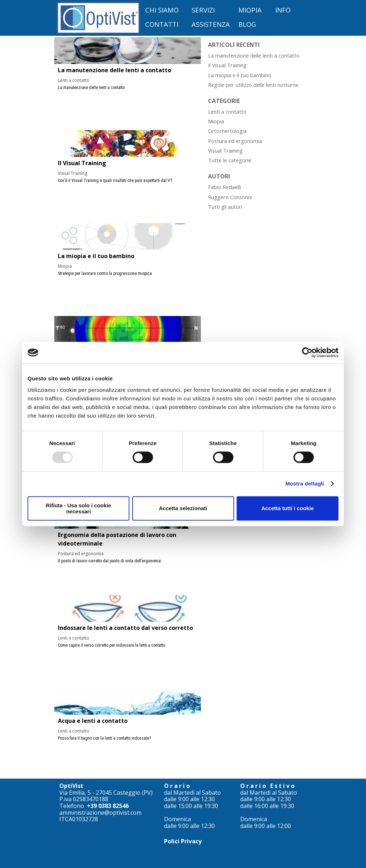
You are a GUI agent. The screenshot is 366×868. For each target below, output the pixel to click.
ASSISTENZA (211, 24)
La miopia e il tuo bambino (96, 256)
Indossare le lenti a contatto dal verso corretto (125, 628)
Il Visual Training (82, 163)
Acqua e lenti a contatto (93, 721)
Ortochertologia (227, 131)
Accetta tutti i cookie (288, 508)
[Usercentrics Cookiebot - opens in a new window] (307, 352)
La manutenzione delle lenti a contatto (115, 70)
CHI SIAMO (162, 10)
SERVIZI (203, 10)
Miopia (65, 266)
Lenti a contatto (74, 80)
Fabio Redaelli (224, 187)
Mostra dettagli (305, 484)
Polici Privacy (183, 841)
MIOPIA (250, 10)
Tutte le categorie (230, 160)
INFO (283, 10)
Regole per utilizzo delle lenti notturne (253, 85)
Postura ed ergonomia (81, 554)
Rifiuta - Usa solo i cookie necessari (78, 508)
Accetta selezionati (183, 508)
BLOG (247, 24)
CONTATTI (162, 24)
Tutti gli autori (225, 207)
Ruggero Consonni (230, 197)
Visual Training (73, 173)
